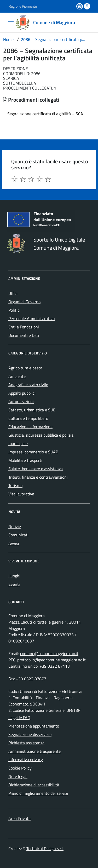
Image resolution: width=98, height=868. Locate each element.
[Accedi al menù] (4, 22)
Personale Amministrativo (31, 318)
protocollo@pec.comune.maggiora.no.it (51, 660)
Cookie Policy (20, 768)
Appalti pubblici (22, 393)
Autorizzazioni (21, 401)
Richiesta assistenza (26, 743)
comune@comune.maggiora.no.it (49, 653)
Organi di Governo (24, 302)
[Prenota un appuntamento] (80, 6)
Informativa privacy (26, 760)
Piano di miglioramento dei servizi (38, 793)
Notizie (15, 526)
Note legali (18, 776)
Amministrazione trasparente (34, 751)
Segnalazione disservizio (30, 734)
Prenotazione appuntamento (34, 726)
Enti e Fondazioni (24, 327)
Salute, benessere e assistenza (36, 469)
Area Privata (19, 818)
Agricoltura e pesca (25, 368)
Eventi (14, 584)
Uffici (13, 293)
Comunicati (18, 535)
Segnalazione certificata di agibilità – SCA (45, 114)
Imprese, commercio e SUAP (33, 452)
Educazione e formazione (30, 427)
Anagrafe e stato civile (28, 385)
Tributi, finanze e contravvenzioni (38, 477)
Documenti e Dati (24, 335)
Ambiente (17, 376)
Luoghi (14, 576)
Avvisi (14, 543)
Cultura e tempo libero (28, 418)
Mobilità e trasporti (25, 460)
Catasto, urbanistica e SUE (32, 410)
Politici (14, 310)
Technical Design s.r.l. (45, 849)
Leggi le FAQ (19, 718)
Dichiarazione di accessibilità (34, 785)
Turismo (15, 485)
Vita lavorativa (21, 494)
